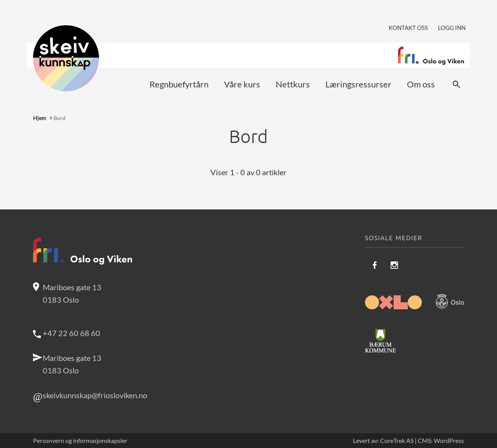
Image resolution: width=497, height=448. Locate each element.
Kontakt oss (408, 28)
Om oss (421, 84)
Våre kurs (242, 84)
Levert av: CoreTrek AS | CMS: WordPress (408, 441)
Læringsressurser (358, 84)
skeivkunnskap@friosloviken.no (95, 395)
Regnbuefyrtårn (179, 84)
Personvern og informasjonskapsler (80, 441)
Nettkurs (293, 84)
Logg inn (452, 28)
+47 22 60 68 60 (71, 333)
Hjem (40, 118)
